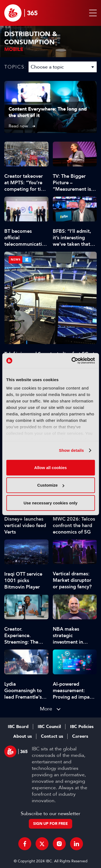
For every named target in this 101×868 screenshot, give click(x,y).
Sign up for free (50, 824)
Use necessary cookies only (50, 503)
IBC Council (49, 727)
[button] (92, 13)
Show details (72, 450)
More (46, 709)
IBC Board (18, 727)
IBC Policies (82, 727)
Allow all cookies (50, 467)
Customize (51, 485)
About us (22, 736)
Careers (80, 736)
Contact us (52, 736)
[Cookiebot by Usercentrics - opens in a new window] (72, 361)
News (15, 260)
